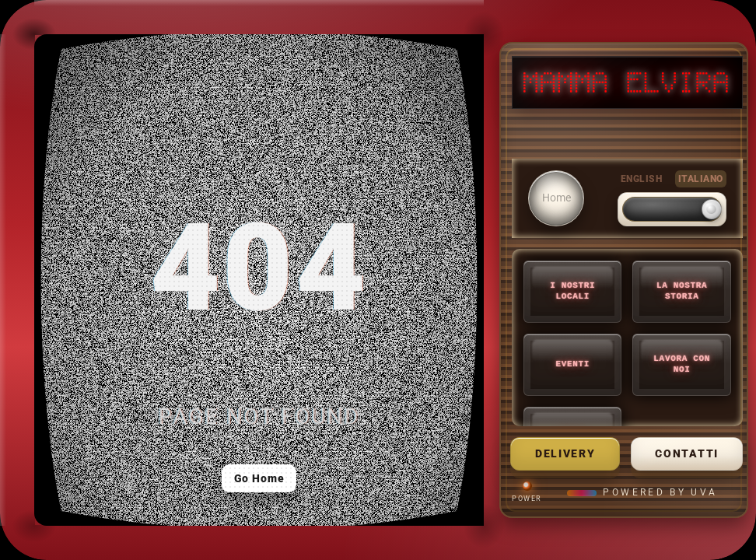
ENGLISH (641, 179)
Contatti (686, 453)
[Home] (556, 198)
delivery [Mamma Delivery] (565, 453)
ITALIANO (701, 179)
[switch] (672, 209)
